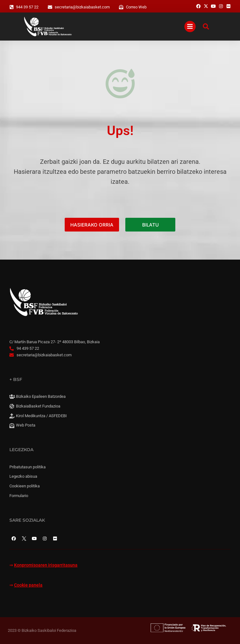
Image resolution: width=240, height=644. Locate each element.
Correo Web (136, 7)
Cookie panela (28, 585)
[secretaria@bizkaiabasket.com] (50, 7)
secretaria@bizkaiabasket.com (82, 7)
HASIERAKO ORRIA (92, 225)
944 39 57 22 (27, 7)
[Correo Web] (121, 7)
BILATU (150, 225)
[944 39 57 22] (12, 7)
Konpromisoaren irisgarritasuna (46, 565)
